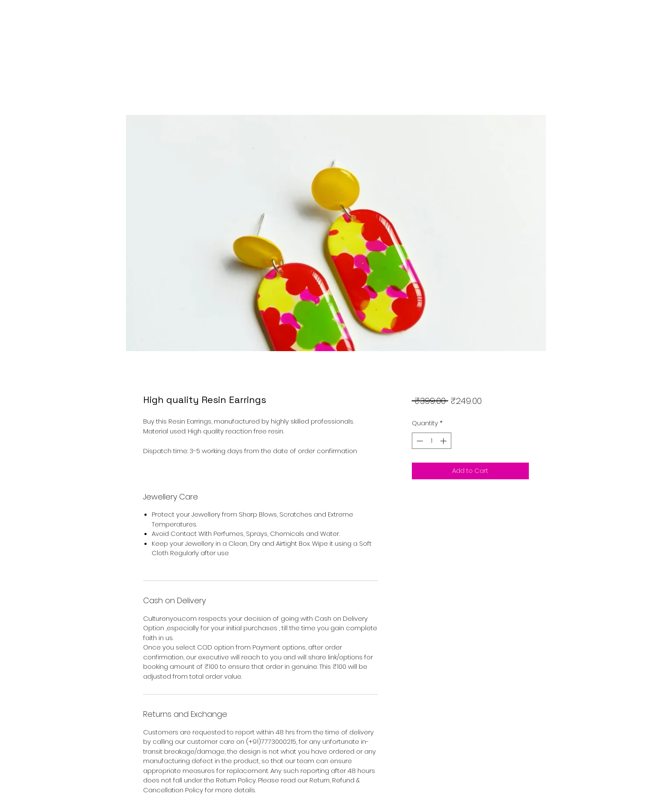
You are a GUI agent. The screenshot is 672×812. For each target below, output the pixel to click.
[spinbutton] (431, 441)
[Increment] (444, 441)
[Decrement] (419, 441)
